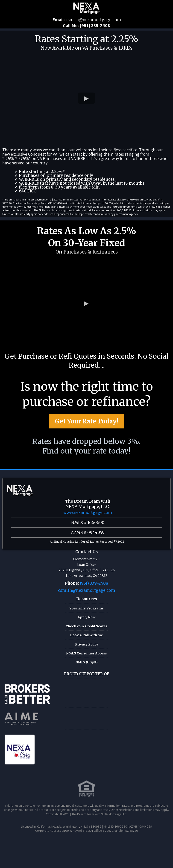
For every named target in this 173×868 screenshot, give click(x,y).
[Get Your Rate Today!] (87, 424)
